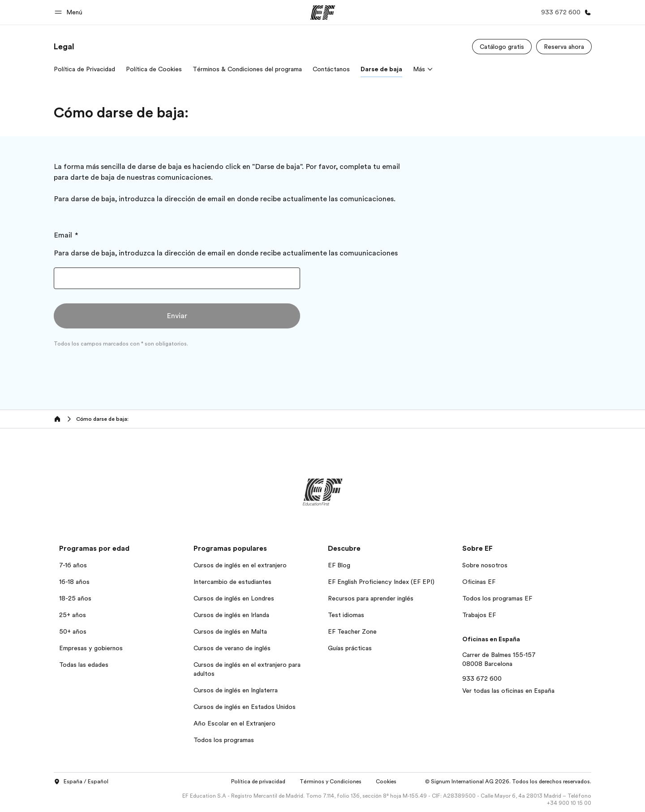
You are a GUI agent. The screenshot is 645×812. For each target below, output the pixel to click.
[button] (70, 12)
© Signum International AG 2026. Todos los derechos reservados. (508, 782)
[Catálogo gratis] (502, 47)
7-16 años (73, 565)
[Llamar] (564, 12)
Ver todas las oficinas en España (508, 691)
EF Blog (339, 565)
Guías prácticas (350, 648)
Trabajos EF (479, 615)
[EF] (323, 13)
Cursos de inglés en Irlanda (231, 615)
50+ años (73, 631)
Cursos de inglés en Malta (230, 631)
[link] (64, 47)
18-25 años (75, 598)
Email (63, 235)
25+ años (73, 615)
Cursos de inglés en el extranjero (240, 565)
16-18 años (74, 582)
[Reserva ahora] (564, 47)
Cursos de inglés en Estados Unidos (245, 707)
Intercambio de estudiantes (232, 582)
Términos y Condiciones (331, 782)
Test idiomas (346, 615)
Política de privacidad (258, 782)
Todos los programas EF (497, 598)
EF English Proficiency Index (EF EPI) (381, 582)
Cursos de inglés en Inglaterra (236, 690)
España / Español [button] (81, 782)
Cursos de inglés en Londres (234, 598)
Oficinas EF (479, 582)
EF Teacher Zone (352, 631)
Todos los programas (224, 740)
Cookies (386, 782)
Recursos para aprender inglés (371, 598)
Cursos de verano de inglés (232, 648)
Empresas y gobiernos (91, 648)
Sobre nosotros (485, 565)
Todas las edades (84, 665)
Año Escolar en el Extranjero (234, 723)
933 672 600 (482, 678)
